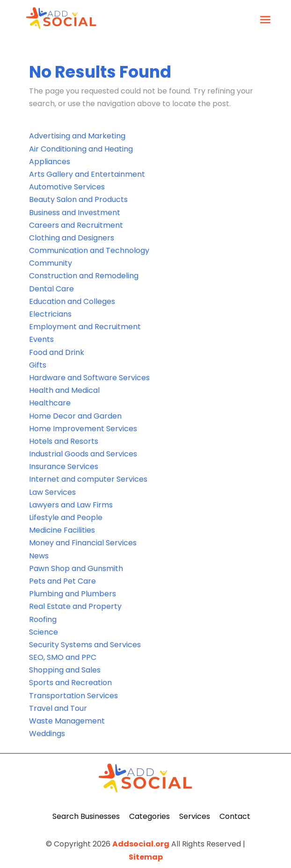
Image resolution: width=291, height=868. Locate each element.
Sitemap (146, 857)
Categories (149, 816)
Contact (235, 816)
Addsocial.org (141, 844)
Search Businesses (86, 816)
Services (195, 816)
